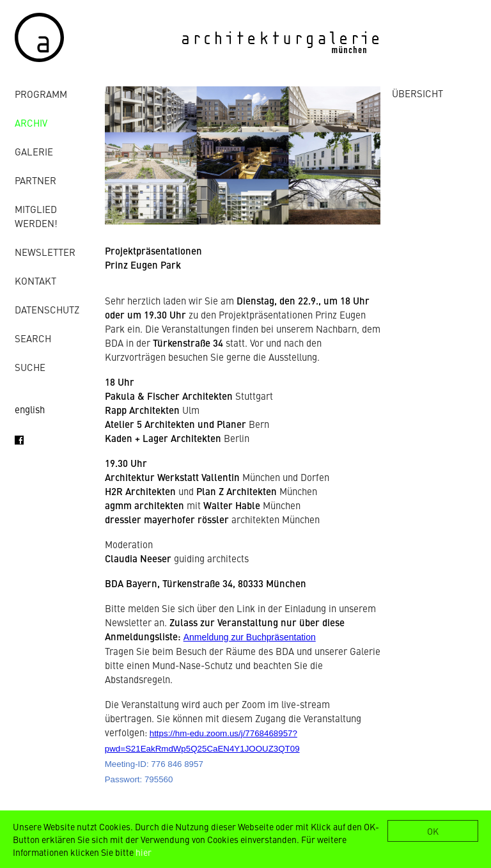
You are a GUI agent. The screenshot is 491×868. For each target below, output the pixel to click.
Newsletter (45, 252)
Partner (35, 180)
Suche (30, 367)
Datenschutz (47, 309)
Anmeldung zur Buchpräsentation (250, 637)
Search (33, 338)
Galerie (34, 151)
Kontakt (35, 280)
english (30, 409)
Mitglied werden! (36, 216)
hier (144, 852)
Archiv (31, 122)
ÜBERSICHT (417, 93)
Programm (41, 94)
